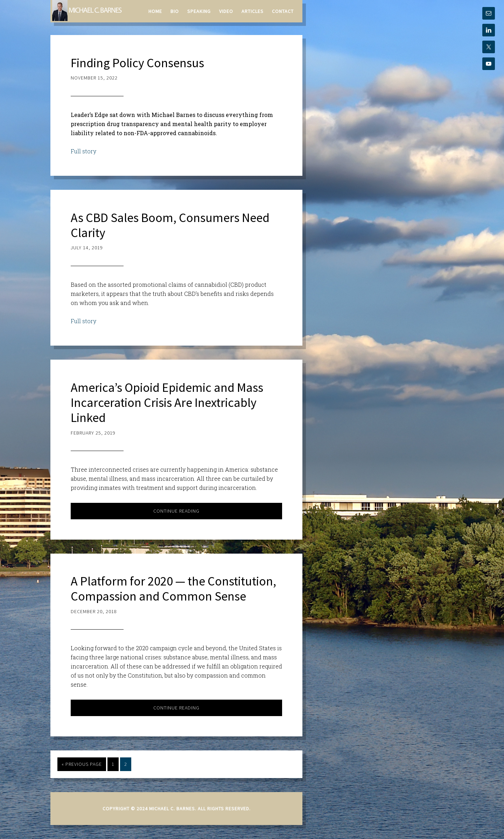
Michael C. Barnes (87, 11)
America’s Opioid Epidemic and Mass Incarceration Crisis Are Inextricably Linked (167, 403)
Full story (83, 151)
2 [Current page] (126, 764)
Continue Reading (176, 511)
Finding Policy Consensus (137, 63)
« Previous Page (82, 764)
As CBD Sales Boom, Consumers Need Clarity (170, 225)
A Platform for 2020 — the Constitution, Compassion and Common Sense (173, 589)
